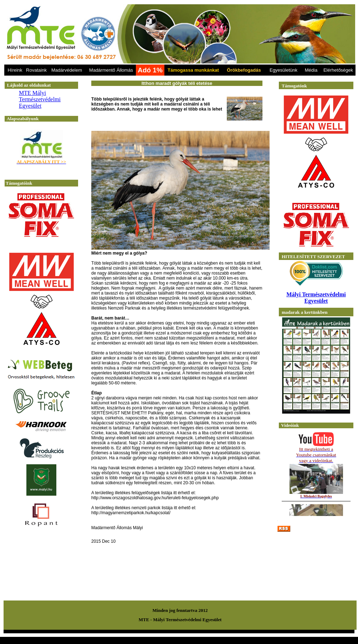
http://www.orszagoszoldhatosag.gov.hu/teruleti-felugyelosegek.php (155, 498)
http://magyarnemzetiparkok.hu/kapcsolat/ (131, 513)
